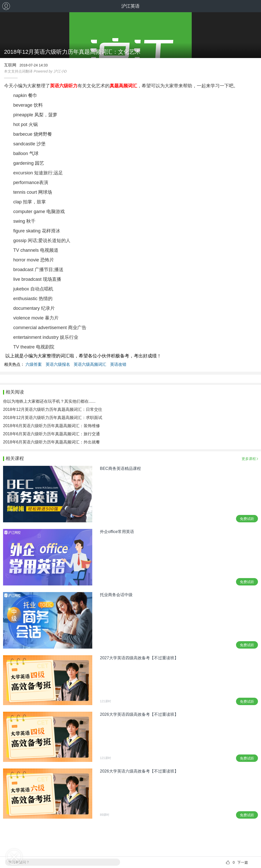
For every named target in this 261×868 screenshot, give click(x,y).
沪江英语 (130, 6)
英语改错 (118, 364)
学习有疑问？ (19, 862)
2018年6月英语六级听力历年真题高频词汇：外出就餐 (52, 442)
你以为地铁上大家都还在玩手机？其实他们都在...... (49, 401)
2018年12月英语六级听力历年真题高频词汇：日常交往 (53, 409)
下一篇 (243, 862)
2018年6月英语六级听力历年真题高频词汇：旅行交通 (52, 434)
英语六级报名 (58, 364)
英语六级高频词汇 (90, 364)
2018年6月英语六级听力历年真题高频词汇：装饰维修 (52, 426)
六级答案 (34, 364)
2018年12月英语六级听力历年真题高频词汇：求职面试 (53, 418)
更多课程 (249, 459)
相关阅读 (15, 392)
